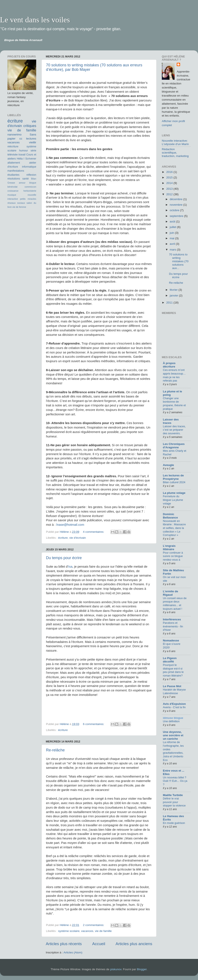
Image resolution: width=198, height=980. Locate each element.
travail (22, 155)
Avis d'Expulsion (174, 704)
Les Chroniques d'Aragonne (174, 446)
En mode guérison (174, 823)
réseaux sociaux (16, 203)
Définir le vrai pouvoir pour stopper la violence (174, 802)
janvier (174, 296)
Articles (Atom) (73, 952)
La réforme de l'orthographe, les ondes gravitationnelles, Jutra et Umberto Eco (173, 751)
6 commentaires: (94, 724)
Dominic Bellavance (170, 516)
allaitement (14, 163)
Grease (11, 183)
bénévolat (12, 187)
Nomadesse (171, 640)
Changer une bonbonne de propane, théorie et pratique (174, 404)
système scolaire (69, 931)
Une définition (171, 721)
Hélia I (21, 159)
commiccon (30, 187)
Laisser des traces (171, 421)
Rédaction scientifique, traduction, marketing (175, 153)
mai (172, 238)
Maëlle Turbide (173, 795)
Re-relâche (55, 750)
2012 (170, 194)
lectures (31, 139)
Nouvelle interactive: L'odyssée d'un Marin (175, 142)
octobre (175, 210)
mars (173, 250)
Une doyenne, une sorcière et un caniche (173, 735)
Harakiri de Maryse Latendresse (174, 691)
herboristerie (30, 191)
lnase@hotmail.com (70, 525)
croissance (13, 191)
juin (172, 233)
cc (21, 139)
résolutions (14, 179)
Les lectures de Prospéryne (173, 477)
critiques (30, 126)
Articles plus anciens (134, 944)
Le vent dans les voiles (35, 20)
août (173, 221)
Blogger (142, 969)
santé (26, 179)
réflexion (31, 175)
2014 (170, 183)
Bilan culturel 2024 (174, 482)
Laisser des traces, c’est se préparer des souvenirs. (174, 430)
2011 (170, 303)
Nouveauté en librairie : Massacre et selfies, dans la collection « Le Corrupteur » (174, 528)
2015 (170, 177)
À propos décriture (169, 365)
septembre (177, 216)
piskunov (116, 969)
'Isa (70, 567)
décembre (176, 199)
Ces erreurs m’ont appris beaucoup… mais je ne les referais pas (174, 375)
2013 (170, 189)
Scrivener (31, 159)
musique (12, 195)
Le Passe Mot (172, 686)
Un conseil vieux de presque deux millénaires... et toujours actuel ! (175, 603)
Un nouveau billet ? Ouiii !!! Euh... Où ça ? (175, 781)
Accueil (99, 944)
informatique (29, 167)
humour (24, 151)
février (174, 290)
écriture (63, 538)
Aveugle (168, 465)
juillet (173, 227)
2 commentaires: (94, 925)
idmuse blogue (173, 718)
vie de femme (19, 207)
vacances (87, 931)
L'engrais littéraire (169, 548)
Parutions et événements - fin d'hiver (173, 626)
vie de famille (103, 931)
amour (22, 183)
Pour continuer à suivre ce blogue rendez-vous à (173, 556)
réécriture (13, 147)
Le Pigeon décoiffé (170, 660)
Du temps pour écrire (64, 558)
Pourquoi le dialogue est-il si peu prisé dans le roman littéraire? (173, 670)
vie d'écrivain (78, 538)
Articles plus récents (64, 944)
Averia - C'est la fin (174, 707)
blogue (33, 183)
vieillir (33, 142)
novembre (176, 205)
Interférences (172, 619)
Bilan (34, 179)
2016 (170, 172)
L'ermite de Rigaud (170, 593)
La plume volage (174, 493)
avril (173, 244)
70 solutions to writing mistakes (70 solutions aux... (179, 261)
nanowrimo (14, 135)
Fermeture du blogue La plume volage (173, 500)
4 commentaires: (94, 532)
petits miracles (28, 199)
